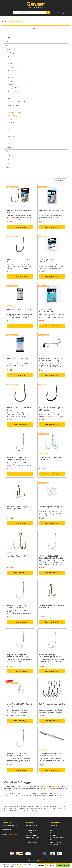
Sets (9, 98)
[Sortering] (60, 180)
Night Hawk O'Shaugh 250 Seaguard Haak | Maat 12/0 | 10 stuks (50, 557)
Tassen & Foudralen (13, 105)
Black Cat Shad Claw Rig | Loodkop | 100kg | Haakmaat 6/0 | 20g (52, 360)
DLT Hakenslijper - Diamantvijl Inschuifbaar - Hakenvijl (50, 754)
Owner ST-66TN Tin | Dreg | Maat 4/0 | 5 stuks (51, 458)
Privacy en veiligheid (31, 842)
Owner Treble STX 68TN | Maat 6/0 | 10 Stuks (20, 705)
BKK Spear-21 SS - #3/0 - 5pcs (18, 359)
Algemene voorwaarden (32, 837)
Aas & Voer (11, 60)
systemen (46, 786)
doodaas (58, 799)
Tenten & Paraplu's (13, 109)
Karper (8, 34)
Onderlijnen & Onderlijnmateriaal (16, 88)
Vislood (10, 129)
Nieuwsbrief (53, 826)
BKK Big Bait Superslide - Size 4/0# (52, 211)
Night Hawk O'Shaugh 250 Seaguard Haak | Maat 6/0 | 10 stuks (50, 656)
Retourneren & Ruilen (32, 835)
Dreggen (11, 119)
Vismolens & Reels (13, 133)
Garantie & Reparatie (32, 828)
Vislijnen (10, 126)
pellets (19, 795)
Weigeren (41, 865)
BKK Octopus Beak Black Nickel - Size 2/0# (19, 212)
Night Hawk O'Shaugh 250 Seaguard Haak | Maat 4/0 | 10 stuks (18, 656)
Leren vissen (53, 835)
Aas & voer (9, 144)
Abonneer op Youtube (56, 842)
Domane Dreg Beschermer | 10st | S (52, 507)
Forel (7, 45)
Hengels (10, 74)
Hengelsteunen (12, 77)
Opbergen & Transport (14, 91)
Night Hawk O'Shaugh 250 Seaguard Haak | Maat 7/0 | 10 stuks (18, 754)
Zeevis (8, 140)
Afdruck (28, 840)
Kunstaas (10, 84)
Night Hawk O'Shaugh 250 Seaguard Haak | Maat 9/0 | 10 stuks (18, 606)
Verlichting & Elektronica (14, 112)
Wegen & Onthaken (13, 136)
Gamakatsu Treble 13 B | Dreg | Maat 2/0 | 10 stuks (18, 508)
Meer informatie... (18, 866)
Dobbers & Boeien (12, 70)
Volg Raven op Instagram (57, 837)
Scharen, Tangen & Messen (15, 95)
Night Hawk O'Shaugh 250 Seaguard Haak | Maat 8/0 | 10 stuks (18, 458)
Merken (8, 167)
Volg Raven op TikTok (56, 844)
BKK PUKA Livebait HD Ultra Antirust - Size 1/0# (49, 310)
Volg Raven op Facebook (57, 840)
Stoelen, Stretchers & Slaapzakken (17, 102)
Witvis (8, 42)
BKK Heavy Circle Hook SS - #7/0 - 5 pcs (20, 409)
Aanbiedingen (11, 53)
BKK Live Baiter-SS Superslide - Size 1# (18, 261)
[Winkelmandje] (65, 13)
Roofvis (8, 38)
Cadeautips (11, 67)
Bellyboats (10, 63)
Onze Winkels (54, 828)
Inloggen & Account (31, 830)
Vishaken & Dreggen (13, 116)
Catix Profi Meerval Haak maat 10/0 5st (52, 705)
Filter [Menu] (36, 27)
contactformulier (12, 834)
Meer (7, 163)
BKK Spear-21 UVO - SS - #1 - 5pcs (20, 309)
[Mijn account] (59, 12)
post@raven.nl (7, 829)
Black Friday (53, 833)
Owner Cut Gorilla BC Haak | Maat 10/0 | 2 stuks (51, 409)
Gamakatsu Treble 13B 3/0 (17, 556)
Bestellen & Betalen (31, 826)
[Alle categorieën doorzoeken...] (29, 13)
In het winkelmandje (20, 227)
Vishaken (12, 122)
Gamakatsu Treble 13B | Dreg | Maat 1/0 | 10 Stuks (52, 606)
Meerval (8, 49)
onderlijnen (54, 786)
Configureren (50, 865)
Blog (51, 830)
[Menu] (4, 12)
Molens (8, 151)
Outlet (9, 56)
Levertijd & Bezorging (32, 833)
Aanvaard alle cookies (63, 865)
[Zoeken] (48, 13)
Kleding (10, 81)
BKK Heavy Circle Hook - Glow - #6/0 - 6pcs (50, 261)
